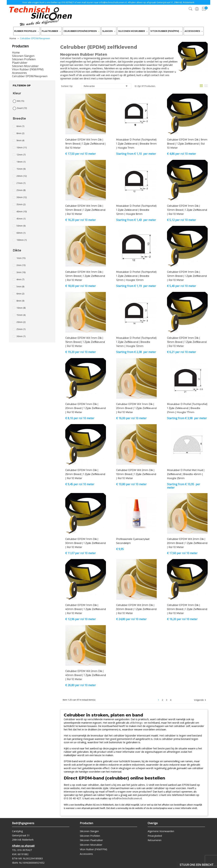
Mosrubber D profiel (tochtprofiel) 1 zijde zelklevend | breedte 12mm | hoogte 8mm (136, 210)
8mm (20, 133)
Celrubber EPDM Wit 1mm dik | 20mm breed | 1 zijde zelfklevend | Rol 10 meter (136, 408)
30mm (22, 197)
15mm (21, 169)
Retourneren (155, 840)
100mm (22, 240)
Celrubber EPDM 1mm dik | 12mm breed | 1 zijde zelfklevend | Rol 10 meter (187, 276)
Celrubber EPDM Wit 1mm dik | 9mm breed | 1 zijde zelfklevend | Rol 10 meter (85, 144)
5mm (20, 286)
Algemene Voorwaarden (161, 831)
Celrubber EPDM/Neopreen (30, 76)
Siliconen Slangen (23, 56)
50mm (21, 226)
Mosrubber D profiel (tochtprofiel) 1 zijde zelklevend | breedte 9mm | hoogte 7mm (136, 144)
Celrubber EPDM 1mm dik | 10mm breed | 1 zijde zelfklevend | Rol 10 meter (187, 210)
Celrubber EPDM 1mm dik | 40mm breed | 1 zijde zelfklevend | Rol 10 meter (86, 609)
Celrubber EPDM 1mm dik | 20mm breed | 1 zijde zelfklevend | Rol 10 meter (85, 408)
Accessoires (19, 73)
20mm (22, 176)
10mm (22, 147)
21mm (21, 183)
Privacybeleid (155, 836)
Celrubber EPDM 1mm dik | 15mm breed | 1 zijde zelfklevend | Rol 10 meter (187, 342)
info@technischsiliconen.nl (113, 2)
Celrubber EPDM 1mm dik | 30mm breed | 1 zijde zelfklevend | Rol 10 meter (85, 543)
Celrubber (66, 58)
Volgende (200, 700)
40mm (22, 211)
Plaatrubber (20, 63)
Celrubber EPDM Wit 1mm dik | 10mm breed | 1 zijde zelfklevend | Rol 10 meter (85, 210)
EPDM (110, 72)
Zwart (22, 108)
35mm (21, 204)
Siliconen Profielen (24, 59)
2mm (21, 265)
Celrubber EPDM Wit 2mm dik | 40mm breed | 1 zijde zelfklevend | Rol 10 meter (86, 675)
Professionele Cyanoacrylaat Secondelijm (133, 541)
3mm (21, 272)
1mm (21, 258)
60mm (21, 233)
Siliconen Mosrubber (25, 66)
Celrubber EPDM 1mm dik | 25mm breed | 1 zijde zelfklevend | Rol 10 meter (85, 474)
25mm (21, 190)
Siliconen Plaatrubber (91, 840)
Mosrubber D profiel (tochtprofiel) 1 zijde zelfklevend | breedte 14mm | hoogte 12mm (136, 342)
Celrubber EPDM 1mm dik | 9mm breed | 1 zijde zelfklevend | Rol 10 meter (187, 144)
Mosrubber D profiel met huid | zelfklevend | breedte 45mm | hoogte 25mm (186, 474)
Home (16, 52)
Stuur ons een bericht (197, 865)
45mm (21, 219)
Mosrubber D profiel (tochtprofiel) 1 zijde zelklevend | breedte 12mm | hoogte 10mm (136, 276)
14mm (21, 162)
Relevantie (106, 86)
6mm (20, 126)
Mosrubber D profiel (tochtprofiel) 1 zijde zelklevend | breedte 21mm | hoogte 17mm (187, 408)
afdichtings (136, 723)
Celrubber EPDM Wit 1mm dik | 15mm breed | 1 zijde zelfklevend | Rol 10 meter (85, 342)
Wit (20, 101)
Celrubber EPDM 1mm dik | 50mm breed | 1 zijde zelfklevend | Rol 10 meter (187, 609)
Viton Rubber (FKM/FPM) (28, 69)
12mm (21, 155)
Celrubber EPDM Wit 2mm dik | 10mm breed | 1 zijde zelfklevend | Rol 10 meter (136, 474)
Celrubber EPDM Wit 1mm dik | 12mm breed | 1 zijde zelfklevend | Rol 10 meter (85, 276)
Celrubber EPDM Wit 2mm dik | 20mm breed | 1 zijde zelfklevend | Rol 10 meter (187, 543)
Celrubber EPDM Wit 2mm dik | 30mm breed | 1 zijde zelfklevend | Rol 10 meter (136, 609)
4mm (20, 279)
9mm (20, 140)
